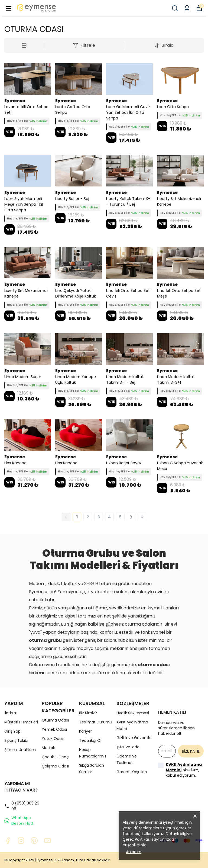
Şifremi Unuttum (20, 750)
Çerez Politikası (137, 839)
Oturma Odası (55, 720)
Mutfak (48, 748)
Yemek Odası (54, 729)
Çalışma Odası (55, 766)
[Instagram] (21, 841)
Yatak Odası (53, 739)
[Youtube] (48, 841)
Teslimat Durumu (96, 722)
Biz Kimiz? (88, 713)
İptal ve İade (128, 747)
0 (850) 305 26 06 (22, 806)
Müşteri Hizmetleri (21, 722)
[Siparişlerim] (187, 8)
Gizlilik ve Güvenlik (133, 738)
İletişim (11, 713)
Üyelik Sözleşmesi (133, 713)
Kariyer (85, 731)
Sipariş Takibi (16, 740)
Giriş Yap (12, 731)
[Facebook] (8, 841)
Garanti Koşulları (132, 772)
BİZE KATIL (191, 751)
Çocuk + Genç (55, 757)
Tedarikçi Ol (90, 740)
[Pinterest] (34, 841)
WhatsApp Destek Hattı (19, 821)
